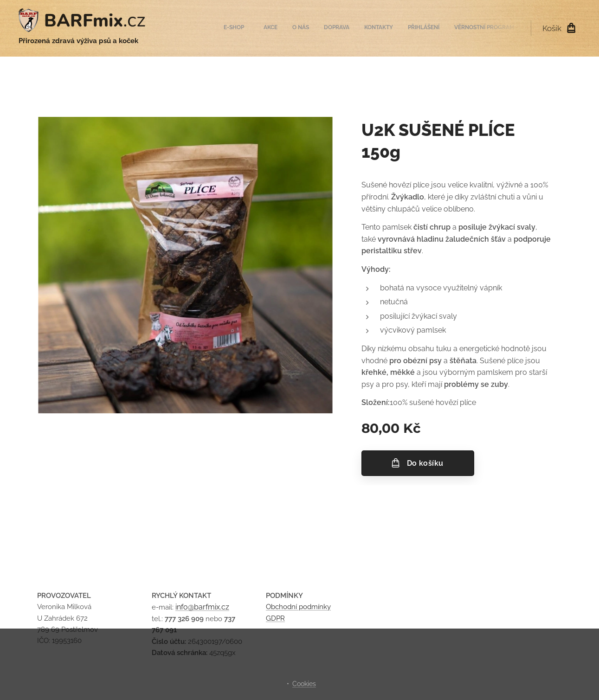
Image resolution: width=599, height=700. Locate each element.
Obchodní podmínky (298, 607)
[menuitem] (425, 28)
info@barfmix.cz (202, 607)
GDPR (275, 618)
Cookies (304, 684)
